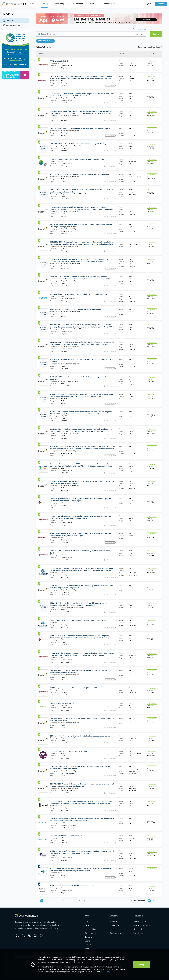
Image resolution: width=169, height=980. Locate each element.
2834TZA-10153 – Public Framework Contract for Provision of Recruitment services (80, 128)
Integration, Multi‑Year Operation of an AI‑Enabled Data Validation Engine (77, 159)
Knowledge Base (139, 921)
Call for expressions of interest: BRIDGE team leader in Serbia (73, 886)
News (92, 4)
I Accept (141, 964)
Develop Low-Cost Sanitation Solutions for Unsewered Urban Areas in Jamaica (79, 620)
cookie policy (109, 972)
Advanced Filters (45, 41)
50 (149, 901)
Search (156, 34)
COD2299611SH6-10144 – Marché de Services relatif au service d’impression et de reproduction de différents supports (80, 768)
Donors (88, 945)
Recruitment (78, 4)
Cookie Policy (138, 933)
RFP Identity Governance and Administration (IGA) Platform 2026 (74, 688)
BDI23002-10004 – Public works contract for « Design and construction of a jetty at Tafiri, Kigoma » (83, 361)
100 (155, 901)
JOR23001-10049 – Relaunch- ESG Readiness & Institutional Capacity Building (78, 144)
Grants (88, 941)
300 (160, 901)
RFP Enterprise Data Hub (59, 61)
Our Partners (115, 933)
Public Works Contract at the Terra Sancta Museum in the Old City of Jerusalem (79, 174)
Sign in (149, 4)
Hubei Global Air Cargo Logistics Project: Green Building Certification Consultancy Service (80, 552)
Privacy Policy (138, 929)
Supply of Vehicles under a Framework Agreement (68, 751)
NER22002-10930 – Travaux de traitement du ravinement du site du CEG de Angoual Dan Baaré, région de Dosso (83, 720)
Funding (44, 4)
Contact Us (115, 925)
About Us (114, 921)
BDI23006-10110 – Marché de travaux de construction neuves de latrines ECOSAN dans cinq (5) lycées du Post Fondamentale (82, 482)
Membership (107, 4)
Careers (113, 929)
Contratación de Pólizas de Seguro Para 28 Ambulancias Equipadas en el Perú (79, 294)
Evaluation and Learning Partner (62, 703)
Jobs (32, 4)
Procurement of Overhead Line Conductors (66, 836)
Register (161, 4)
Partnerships (60, 4)
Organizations (91, 933)
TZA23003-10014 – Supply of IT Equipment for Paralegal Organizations (76, 309)
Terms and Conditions (141, 925)
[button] (46, 41)
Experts (88, 925)
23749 (79, 901)
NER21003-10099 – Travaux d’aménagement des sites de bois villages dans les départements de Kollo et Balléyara (79, 672)
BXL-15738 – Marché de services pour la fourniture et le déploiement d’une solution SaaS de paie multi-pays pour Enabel (81, 226)
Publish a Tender (11, 25)
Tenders (8, 21)
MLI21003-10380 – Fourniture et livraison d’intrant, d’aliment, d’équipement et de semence (80, 378)
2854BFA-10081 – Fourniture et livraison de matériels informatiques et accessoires (80, 736)
